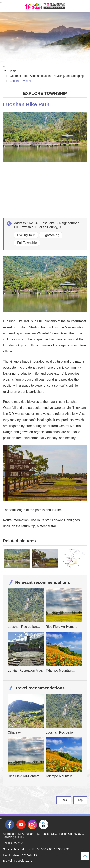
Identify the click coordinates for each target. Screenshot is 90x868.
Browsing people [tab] (14, 861)
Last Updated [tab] (12, 855)
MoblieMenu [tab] (6, 6)
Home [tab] (13, 71)
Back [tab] (64, 800)
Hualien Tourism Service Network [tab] (45, 6)
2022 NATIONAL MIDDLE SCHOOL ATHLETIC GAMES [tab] (44, 825)
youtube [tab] (21, 825)
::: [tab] (1, 2)
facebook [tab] (10, 825)
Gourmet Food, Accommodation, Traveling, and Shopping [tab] (47, 76)
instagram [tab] (32, 825)
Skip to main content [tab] (2, 2)
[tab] (17, 558)
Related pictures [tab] (19, 541)
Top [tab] (80, 800)
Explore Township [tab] (21, 81)
